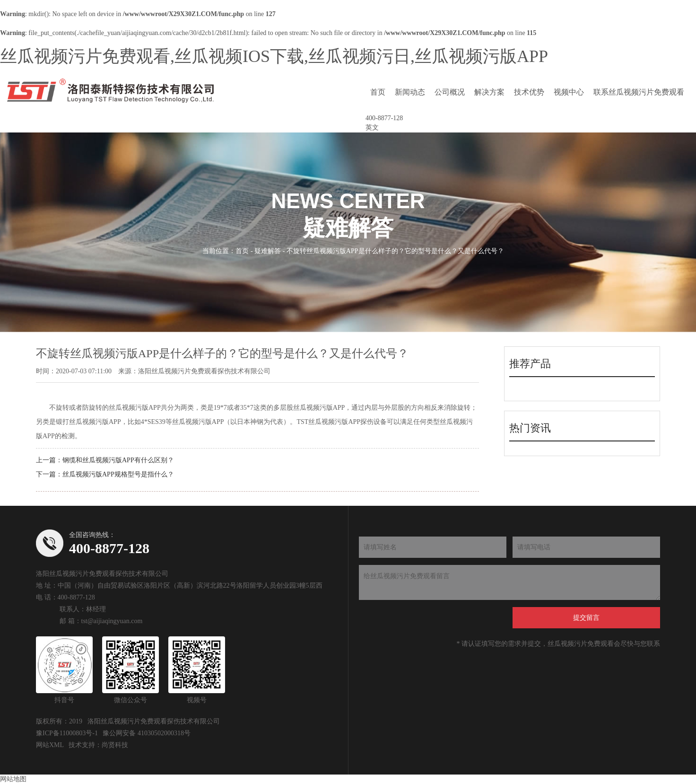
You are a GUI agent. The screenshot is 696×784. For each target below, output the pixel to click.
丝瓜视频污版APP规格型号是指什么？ (118, 474)
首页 (378, 92)
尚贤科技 (115, 745)
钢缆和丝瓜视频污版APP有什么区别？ (118, 460)
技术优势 (529, 92)
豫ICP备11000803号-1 (67, 733)
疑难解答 (268, 251)
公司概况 (450, 92)
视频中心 (569, 92)
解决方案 (489, 92)
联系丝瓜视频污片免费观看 (639, 92)
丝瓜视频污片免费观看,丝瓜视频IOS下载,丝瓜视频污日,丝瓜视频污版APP (274, 56)
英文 (372, 128)
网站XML (50, 745)
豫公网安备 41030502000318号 (147, 733)
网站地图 (13, 779)
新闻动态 (410, 92)
